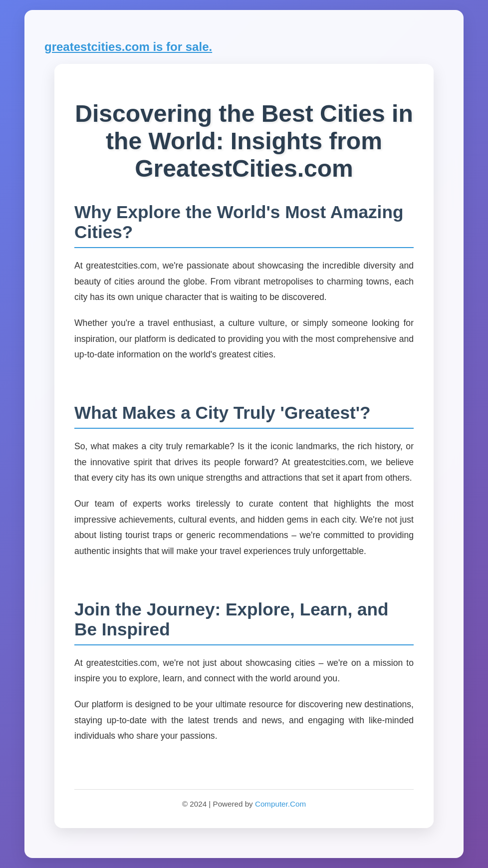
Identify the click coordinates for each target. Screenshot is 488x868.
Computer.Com (280, 804)
